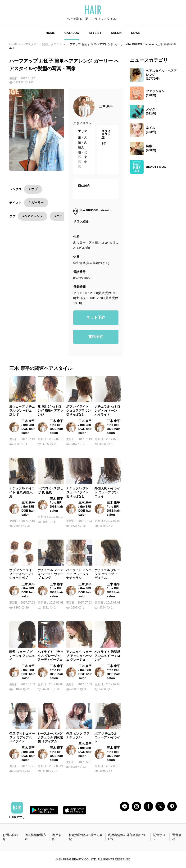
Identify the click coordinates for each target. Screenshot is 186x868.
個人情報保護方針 (35, 837)
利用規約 (57, 837)
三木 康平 (106, 106)
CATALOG (72, 33)
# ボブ (33, 189)
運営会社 (177, 837)
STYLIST (95, 33)
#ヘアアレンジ (33, 216)
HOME (50, 33)
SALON (116, 33)
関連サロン (159, 837)
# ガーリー (36, 202)
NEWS (136, 33)
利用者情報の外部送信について (127, 837)
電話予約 (96, 337)
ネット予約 (96, 317)
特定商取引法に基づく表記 (86, 837)
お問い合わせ (10, 837)
